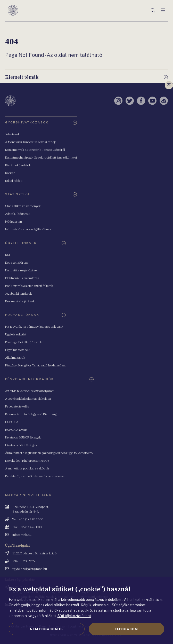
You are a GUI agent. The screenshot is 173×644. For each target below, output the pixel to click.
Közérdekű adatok (18, 165)
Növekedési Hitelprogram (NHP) (27, 461)
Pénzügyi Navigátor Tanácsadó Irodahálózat (35, 365)
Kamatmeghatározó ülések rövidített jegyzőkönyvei (41, 157)
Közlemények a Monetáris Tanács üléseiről (35, 150)
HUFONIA (12, 422)
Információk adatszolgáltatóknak (28, 229)
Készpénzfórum (17, 262)
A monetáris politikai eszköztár (27, 468)
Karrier (10, 173)
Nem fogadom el (47, 629)
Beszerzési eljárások (20, 301)
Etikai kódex (14, 181)
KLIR (8, 255)
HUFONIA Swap (16, 430)
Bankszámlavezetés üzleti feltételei (30, 286)
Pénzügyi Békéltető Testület (24, 342)
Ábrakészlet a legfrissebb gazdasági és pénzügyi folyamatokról (49, 453)
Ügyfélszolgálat (16, 334)
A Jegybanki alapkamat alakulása (28, 399)
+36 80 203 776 (23, 561)
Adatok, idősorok (17, 214)
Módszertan (14, 221)
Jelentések (13, 134)
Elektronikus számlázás (22, 278)
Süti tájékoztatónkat (74, 616)
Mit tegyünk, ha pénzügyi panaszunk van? (34, 327)
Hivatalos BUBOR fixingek (23, 437)
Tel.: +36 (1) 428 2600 (28, 519)
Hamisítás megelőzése (21, 270)
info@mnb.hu (22, 535)
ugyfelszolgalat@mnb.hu (30, 569)
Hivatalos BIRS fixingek (21, 445)
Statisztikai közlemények (23, 206)
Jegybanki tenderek (19, 293)
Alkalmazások (15, 358)
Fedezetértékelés (17, 406)
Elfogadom (126, 629)
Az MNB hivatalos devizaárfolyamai (30, 391)
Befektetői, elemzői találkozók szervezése (35, 476)
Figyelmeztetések (17, 350)
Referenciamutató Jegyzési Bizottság (31, 414)
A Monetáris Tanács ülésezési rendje (31, 142)
